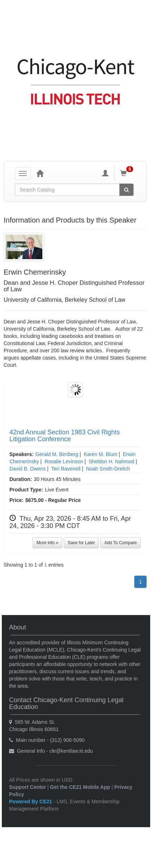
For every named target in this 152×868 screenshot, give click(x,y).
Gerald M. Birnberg (57, 454)
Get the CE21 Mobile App (80, 787)
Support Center (28, 787)
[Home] (40, 173)
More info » (47, 543)
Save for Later (81, 543)
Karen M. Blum (101, 454)
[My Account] (105, 173)
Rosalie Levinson (64, 461)
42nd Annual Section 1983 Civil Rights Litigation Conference (65, 436)
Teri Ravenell (66, 469)
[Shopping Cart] (128, 173)
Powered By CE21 (31, 802)
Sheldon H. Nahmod (111, 461)
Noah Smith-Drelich (108, 469)
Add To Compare (121, 543)
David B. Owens (28, 469)
